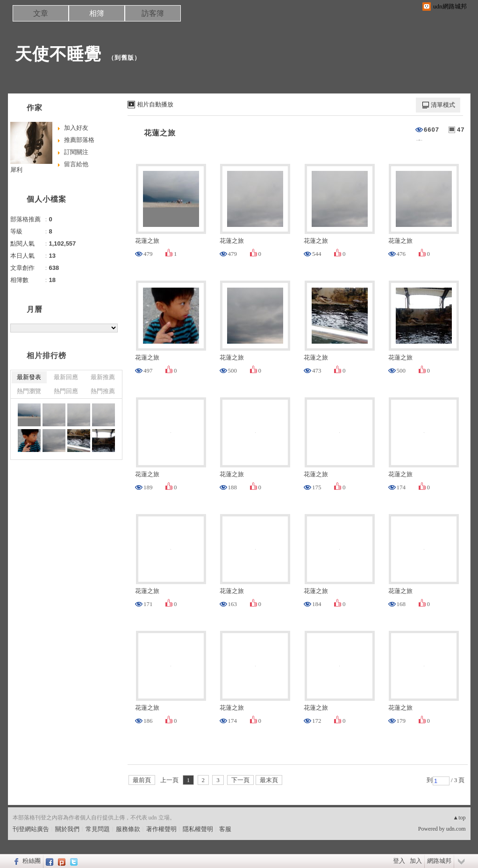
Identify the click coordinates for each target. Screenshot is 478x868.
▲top (459, 818)
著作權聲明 (161, 829)
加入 (416, 861)
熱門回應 (66, 391)
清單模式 (443, 105)
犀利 (16, 170)
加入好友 (76, 128)
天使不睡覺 (58, 54)
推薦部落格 (79, 140)
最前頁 (142, 780)
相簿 (97, 13)
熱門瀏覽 (29, 391)
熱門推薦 (103, 391)
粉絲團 (32, 861)
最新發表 (29, 377)
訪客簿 (153, 13)
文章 (41, 13)
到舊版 (124, 58)
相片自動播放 (155, 104)
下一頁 (240, 780)
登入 (399, 861)
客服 (225, 829)
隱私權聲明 (198, 829)
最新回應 (66, 377)
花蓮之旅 (160, 133)
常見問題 (98, 829)
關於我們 (67, 829)
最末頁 (269, 780)
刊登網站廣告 (31, 829)
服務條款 (128, 829)
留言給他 (76, 164)
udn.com (456, 829)
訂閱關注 (76, 152)
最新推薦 (103, 377)
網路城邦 (439, 861)
